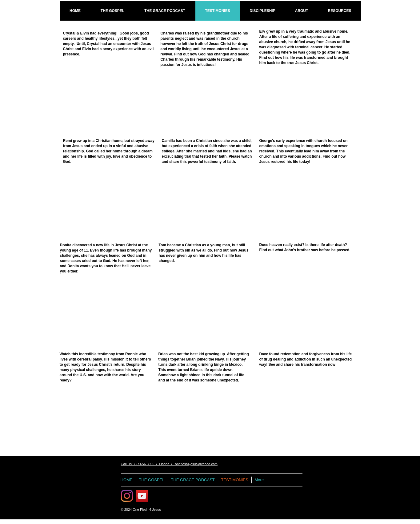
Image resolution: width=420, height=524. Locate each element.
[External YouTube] (107, 101)
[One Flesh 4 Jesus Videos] (142, 496)
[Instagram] (127, 496)
